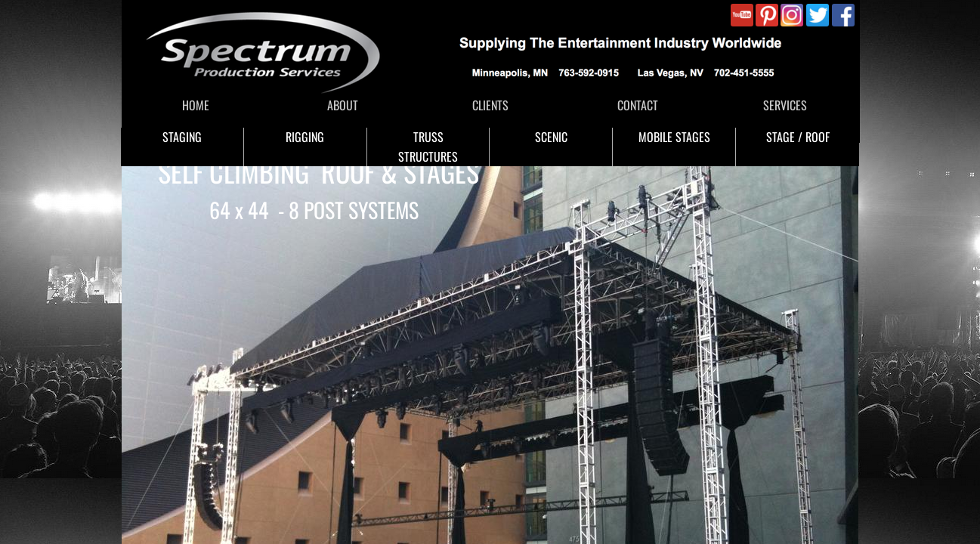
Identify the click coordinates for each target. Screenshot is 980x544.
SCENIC (551, 137)
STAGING (182, 137)
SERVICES (785, 105)
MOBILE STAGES (674, 137)
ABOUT (343, 105)
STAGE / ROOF (798, 137)
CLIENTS (490, 105)
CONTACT (638, 105)
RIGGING (305, 137)
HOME (196, 105)
